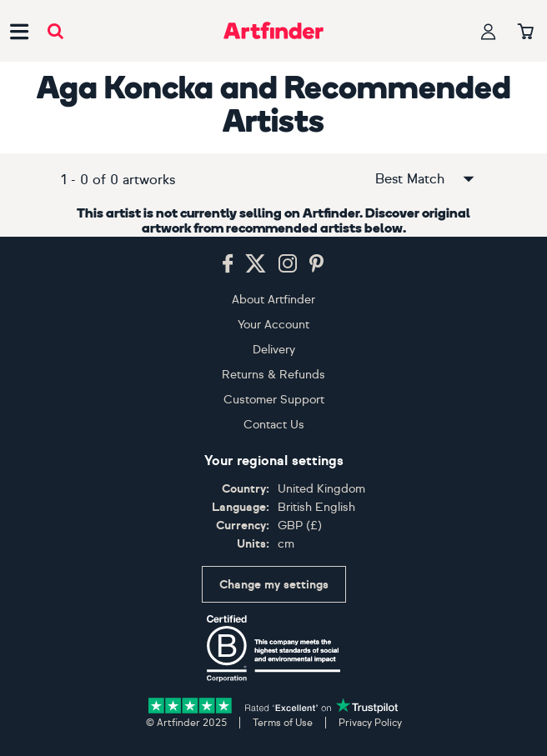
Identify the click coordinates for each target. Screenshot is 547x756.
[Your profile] (489, 31)
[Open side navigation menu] (19, 31)
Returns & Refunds (273, 375)
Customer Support (274, 400)
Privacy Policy (370, 723)
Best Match (426, 179)
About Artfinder (273, 300)
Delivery (274, 350)
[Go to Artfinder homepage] (273, 31)
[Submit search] (55, 31)
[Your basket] (526, 33)
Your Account (273, 325)
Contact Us (274, 425)
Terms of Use (283, 723)
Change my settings (274, 585)
